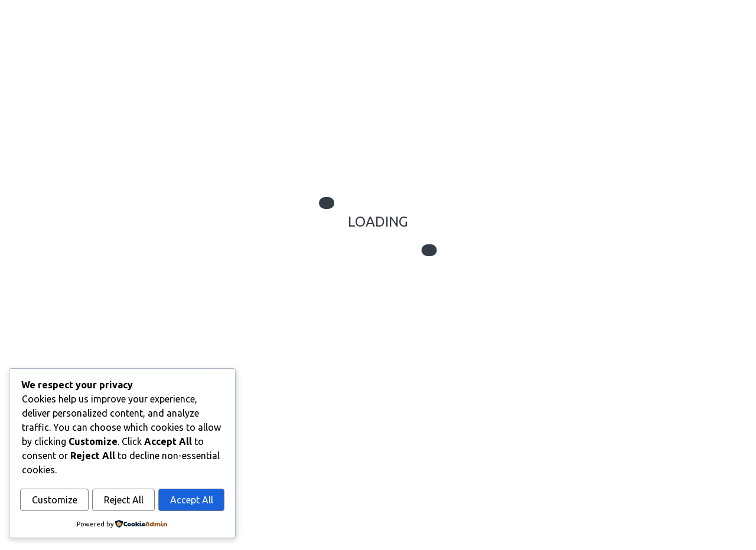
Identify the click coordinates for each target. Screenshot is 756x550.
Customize (55, 500)
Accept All (192, 500)
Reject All (124, 500)
